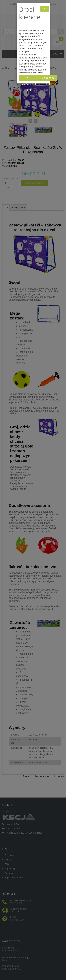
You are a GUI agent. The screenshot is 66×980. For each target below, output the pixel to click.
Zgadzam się (48, 79)
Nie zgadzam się (29, 79)
